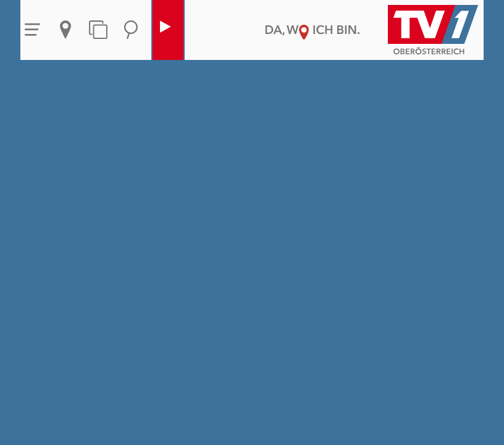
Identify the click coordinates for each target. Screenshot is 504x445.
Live (165, 30)
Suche (131, 30)
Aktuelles (65, 30)
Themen (98, 30)
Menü (33, 30)
